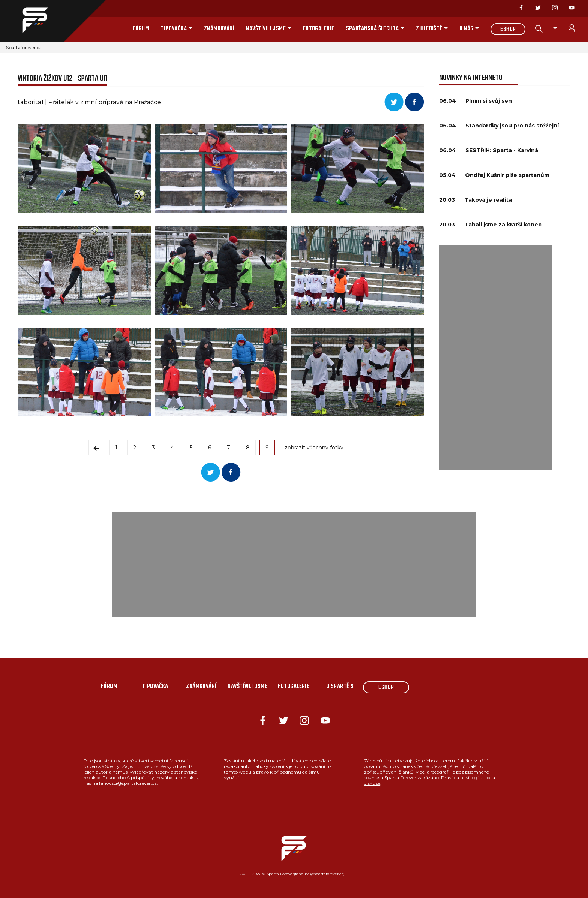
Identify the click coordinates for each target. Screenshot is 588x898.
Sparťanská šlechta (373, 29)
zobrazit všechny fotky (314, 448)
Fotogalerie (319, 29)
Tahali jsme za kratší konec (503, 224)
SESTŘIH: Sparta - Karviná (502, 150)
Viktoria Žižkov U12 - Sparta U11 (62, 79)
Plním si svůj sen (489, 101)
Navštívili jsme (266, 29)
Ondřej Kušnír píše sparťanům (507, 175)
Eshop (508, 30)
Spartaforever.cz (24, 47)
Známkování (219, 29)
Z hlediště (429, 29)
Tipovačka (174, 29)
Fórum (141, 29)
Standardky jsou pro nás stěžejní (512, 126)
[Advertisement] (495, 358)
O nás (466, 29)
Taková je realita (488, 200)
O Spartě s (340, 687)
